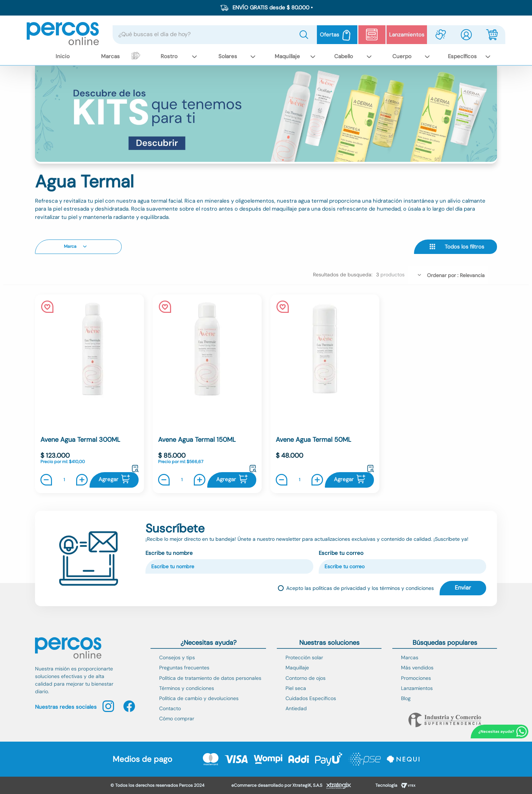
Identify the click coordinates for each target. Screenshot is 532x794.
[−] (48, 480)
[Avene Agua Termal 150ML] (207, 394)
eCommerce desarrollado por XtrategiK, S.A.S (277, 785)
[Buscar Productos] (305, 35)
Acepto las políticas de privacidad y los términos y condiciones (360, 588)
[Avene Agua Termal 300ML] (90, 394)
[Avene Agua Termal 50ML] (325, 394)
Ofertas (330, 35)
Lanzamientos (407, 35)
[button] (79, 247)
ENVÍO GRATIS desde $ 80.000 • (272, 8)
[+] (80, 480)
